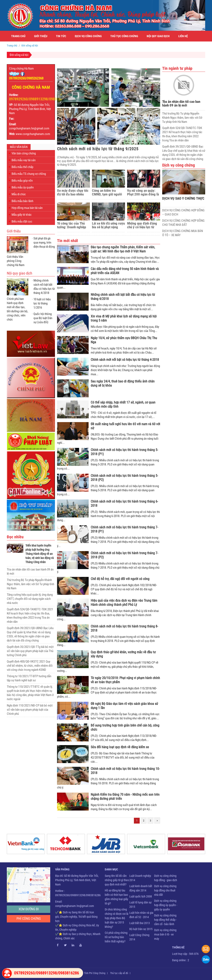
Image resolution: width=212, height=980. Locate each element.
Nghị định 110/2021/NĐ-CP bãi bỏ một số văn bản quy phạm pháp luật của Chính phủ (30, 710)
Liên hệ (183, 36)
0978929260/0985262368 (26, 78)
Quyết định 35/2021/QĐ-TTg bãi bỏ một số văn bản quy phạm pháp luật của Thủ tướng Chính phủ (30, 651)
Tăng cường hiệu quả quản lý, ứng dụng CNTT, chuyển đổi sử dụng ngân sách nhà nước (30, 599)
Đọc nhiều (15, 537)
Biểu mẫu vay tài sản (24, 160)
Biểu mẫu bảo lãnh (22, 201)
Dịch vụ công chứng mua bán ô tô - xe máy (165, 934)
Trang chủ (18, 36)
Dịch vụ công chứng (88, 36)
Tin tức (61, 36)
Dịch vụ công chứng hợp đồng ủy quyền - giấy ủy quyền (166, 905)
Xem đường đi (29, 909)
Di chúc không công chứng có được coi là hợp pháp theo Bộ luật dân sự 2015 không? (117, 918)
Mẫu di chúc (19, 194)
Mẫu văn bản (19, 147)
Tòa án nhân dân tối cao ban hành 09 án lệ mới (181, 103)
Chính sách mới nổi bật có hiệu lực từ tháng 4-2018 (125, 360)
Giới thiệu (41, 36)
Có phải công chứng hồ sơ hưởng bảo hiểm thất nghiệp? (116, 937)
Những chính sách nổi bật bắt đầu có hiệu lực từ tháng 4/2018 (44, 287)
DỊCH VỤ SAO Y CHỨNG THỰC (183, 198)
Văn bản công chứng (24, 153)
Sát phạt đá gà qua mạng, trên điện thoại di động (44, 243)
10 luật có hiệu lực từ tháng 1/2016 (42, 303)
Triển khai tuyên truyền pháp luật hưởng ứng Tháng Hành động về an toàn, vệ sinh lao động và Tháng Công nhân (40, 554)
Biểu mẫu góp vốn (22, 181)
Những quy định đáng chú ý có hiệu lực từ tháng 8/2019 (142, 225)
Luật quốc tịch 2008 (141, 896)
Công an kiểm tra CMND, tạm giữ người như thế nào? (107, 192)
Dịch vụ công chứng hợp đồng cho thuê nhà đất (165, 890)
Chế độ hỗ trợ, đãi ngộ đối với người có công (120, 579)
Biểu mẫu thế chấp (22, 167)
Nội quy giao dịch (158, 36)
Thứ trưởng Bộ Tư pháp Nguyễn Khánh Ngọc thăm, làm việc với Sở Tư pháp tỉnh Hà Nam (30, 584)
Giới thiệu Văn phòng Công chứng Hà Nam (16, 261)
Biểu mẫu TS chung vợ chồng (29, 174)
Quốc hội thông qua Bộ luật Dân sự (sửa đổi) (43, 318)
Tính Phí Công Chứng (95, 973)
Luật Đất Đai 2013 (140, 923)
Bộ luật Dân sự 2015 (141, 929)
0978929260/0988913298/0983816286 (38, 99)
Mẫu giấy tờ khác (22, 215)
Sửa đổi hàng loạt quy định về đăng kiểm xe (120, 747)
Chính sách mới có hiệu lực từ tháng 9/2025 (98, 149)
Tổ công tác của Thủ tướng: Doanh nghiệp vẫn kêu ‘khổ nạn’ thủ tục (71, 225)
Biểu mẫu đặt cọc (22, 221)
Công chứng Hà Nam (21, 69)
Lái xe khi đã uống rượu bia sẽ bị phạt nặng (108, 225)
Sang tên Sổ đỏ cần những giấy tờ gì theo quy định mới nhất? (117, 880)
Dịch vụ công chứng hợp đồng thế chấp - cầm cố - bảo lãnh (165, 920)
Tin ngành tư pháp (177, 68)
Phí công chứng (29, 919)
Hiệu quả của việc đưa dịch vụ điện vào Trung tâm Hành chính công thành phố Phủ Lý (124, 603)
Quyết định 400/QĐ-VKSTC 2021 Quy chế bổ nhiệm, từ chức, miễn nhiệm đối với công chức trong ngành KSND (30, 666)
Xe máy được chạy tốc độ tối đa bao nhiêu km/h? (73, 192)
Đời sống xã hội (19, 55)
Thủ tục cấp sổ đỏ (119, 973)
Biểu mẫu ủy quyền (23, 187)
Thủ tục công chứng (124, 36)
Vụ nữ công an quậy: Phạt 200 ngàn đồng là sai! (143, 192)
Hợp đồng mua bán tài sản (27, 208)
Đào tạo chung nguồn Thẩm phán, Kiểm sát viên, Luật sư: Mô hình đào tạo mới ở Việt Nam (123, 249)
